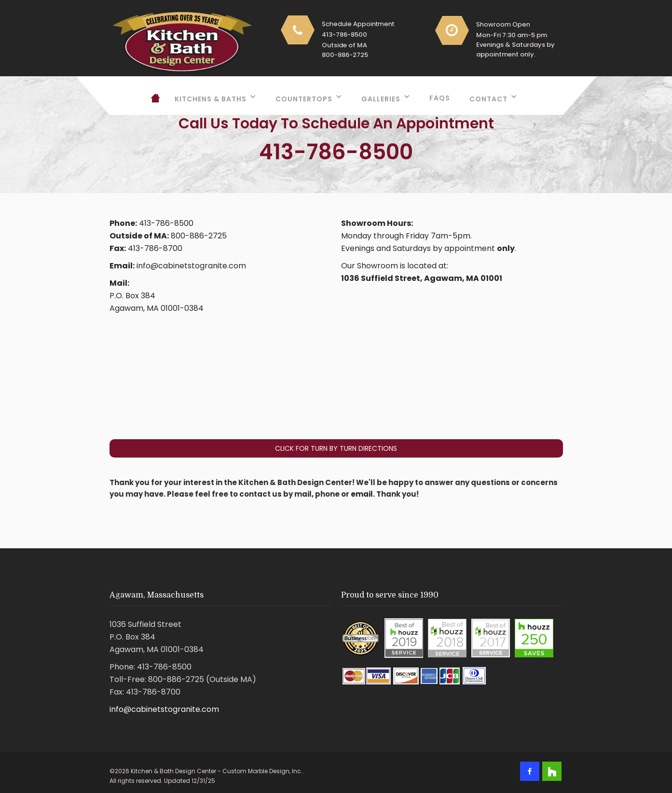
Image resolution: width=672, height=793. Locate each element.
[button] (215, 97)
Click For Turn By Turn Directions (336, 448)
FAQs (440, 98)
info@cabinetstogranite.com (164, 709)
